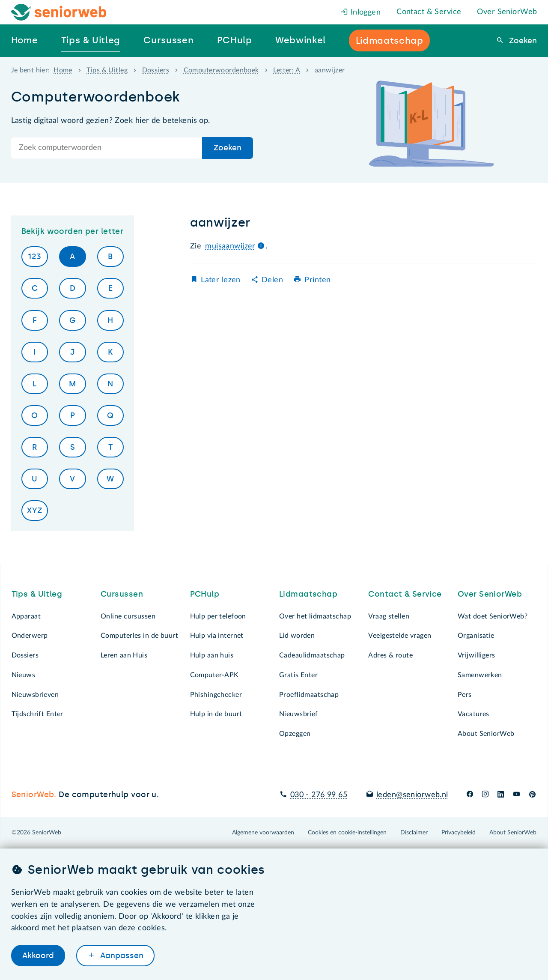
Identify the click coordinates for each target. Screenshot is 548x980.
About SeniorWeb (486, 734)
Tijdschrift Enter (37, 714)
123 (34, 257)
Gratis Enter (298, 675)
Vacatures (474, 714)
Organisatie (476, 636)
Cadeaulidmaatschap (312, 655)
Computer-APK (214, 675)
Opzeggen (295, 734)
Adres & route (390, 655)
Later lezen (221, 280)
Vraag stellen (389, 616)
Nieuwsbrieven (35, 695)
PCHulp (205, 594)
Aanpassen (121, 956)
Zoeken (522, 41)
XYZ (34, 511)
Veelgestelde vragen (400, 636)
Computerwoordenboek (221, 70)
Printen (317, 280)
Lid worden (297, 636)
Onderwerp (30, 636)
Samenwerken (480, 675)
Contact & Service (429, 12)
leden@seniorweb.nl (412, 795)
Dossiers (156, 70)
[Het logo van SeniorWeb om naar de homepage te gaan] (59, 12)
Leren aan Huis (124, 655)
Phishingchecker (216, 695)
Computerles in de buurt (139, 636)
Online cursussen (128, 616)
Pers (465, 695)
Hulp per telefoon (218, 616)
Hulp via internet (217, 636)
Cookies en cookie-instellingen (347, 833)
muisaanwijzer (230, 246)
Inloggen (360, 12)
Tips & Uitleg (107, 70)
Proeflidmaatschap (309, 695)
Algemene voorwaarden (263, 833)
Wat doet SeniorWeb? (493, 616)
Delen (272, 280)
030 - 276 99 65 (319, 795)
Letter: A (287, 70)
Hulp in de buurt (216, 714)
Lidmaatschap (308, 594)
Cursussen (122, 594)
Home (63, 70)
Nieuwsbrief (299, 714)
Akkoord (38, 956)
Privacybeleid (459, 833)
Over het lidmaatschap (315, 616)
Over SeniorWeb (507, 12)
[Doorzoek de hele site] (107, 148)
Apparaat (26, 616)
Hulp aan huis (212, 655)
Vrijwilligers (477, 655)
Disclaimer (414, 833)
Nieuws (24, 675)
